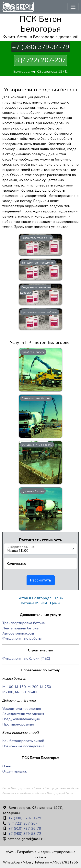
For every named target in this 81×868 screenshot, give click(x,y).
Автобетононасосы (18, 633)
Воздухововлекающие (21, 719)
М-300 (8, 692)
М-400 (33, 692)
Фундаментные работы (37, 445)
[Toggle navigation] (73, 7)
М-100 (8, 687)
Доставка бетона (33, 491)
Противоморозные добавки (40, 312)
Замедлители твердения (38, 263)
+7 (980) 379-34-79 (41, 47)
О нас (7, 766)
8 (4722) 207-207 (40, 60)
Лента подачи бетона (36, 398)
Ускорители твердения (37, 238)
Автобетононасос (33, 352)
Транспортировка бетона (24, 623)
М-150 (20, 687)
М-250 (46, 687)
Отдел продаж (15, 771)
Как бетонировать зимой (23, 741)
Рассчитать (41, 580)
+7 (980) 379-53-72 (24, 834)
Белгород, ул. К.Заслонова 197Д (40, 72)
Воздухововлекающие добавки (36, 290)
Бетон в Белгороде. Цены (40, 598)
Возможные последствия (23, 746)
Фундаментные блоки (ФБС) (26, 659)
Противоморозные (18, 724)
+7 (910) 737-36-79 (24, 829)
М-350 (20, 692)
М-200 (33, 687)
